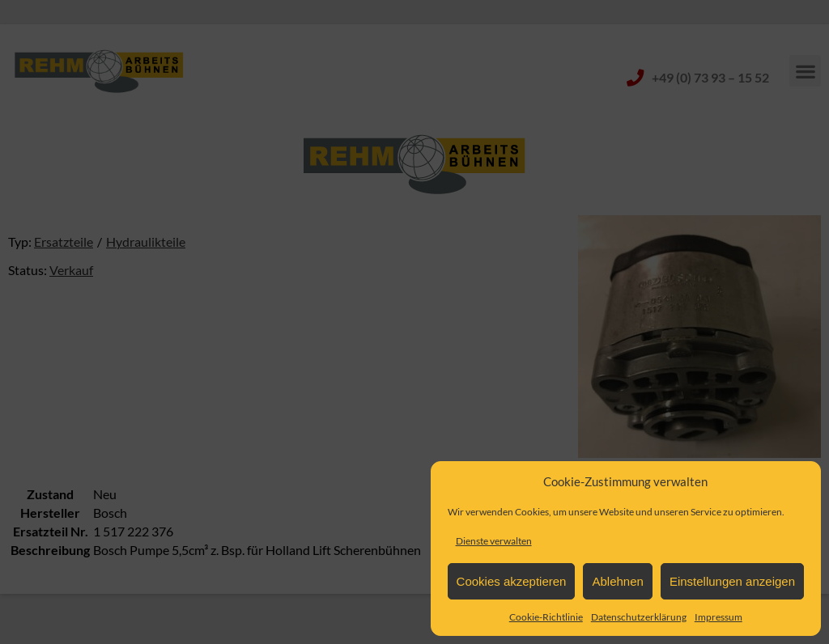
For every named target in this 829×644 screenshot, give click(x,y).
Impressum (718, 617)
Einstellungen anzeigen (732, 581)
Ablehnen (617, 581)
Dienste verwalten (494, 541)
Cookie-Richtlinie (546, 617)
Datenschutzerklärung (639, 617)
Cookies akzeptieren (512, 581)
